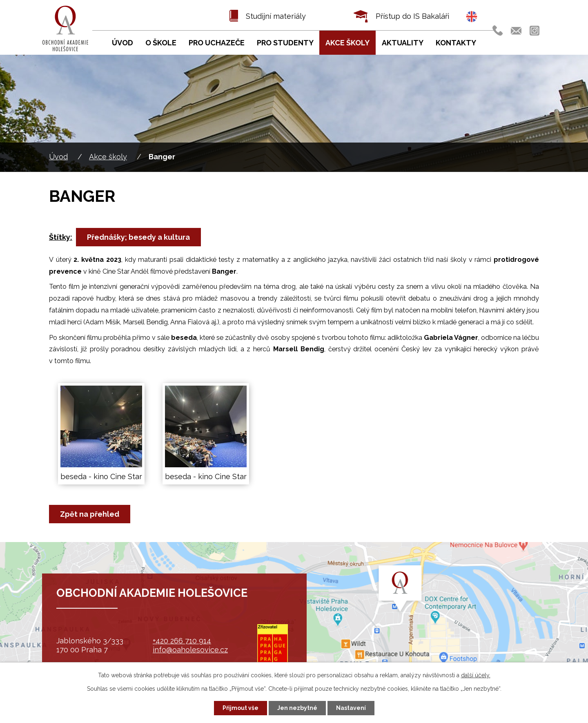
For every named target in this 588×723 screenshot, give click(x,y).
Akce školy (108, 157)
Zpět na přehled (90, 514)
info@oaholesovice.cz (190, 650)
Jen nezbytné (297, 708)
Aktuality (403, 43)
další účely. (476, 675)
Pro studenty (285, 43)
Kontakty (456, 43)
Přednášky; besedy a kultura (138, 237)
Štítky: (61, 237)
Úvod (58, 157)
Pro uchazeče (217, 43)
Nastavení (351, 708)
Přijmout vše (241, 708)
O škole (161, 43)
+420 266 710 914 (182, 641)
